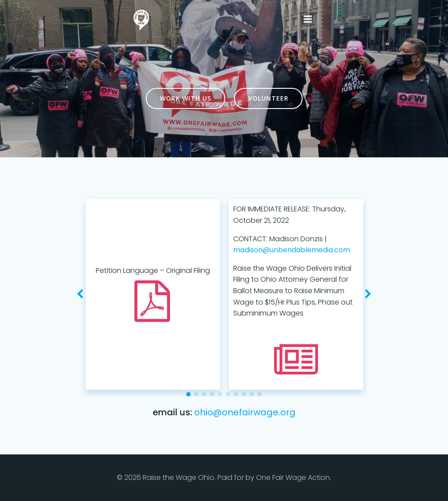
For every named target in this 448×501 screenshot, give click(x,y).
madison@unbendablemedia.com (291, 250)
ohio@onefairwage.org (245, 412)
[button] (188, 394)
